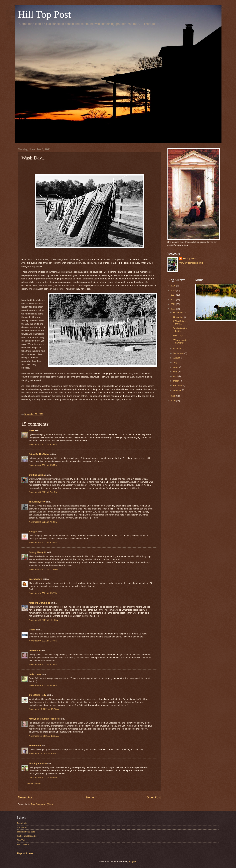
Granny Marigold (38, 552)
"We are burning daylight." (180, 341)
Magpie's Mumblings (40, 603)
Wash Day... (179, 335)
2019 (173, 401)
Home (90, 797)
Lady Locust (35, 674)
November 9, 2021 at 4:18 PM (43, 665)
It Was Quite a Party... (180, 322)
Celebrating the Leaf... (180, 329)
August (177, 358)
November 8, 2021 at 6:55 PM (43, 465)
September (179, 353)
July (175, 362)
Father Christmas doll (27, 836)
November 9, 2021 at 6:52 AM (43, 593)
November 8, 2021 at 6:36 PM (43, 445)
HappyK (33, 531)
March (177, 381)
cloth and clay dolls (26, 832)
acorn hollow (36, 579)
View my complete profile (191, 263)
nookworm (34, 650)
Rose (32, 430)
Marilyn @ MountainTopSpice (44, 719)
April (176, 376)
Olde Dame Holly (38, 695)
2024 (173, 295)
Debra (32, 630)
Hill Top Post (45, 14)
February (178, 385)
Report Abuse (25, 853)
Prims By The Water (39, 454)
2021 (173, 309)
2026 (173, 286)
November (179, 317)
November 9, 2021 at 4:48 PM (43, 685)
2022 (173, 304)
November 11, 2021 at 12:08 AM (44, 736)
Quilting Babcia (37, 475)
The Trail (21, 840)
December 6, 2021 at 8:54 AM (43, 777)
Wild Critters (23, 844)
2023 (173, 300)
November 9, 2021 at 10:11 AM (44, 620)
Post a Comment (34, 784)
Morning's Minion (38, 763)
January (177, 390)
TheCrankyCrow (37, 502)
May (176, 372)
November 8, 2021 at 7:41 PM (43, 492)
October (177, 349)
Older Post (154, 797)
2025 (173, 290)
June (176, 367)
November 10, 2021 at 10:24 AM (44, 709)
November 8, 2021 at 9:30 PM (43, 543)
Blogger (133, 861)
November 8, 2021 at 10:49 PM (44, 569)
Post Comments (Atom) (42, 804)
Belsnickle (22, 823)
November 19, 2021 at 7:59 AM (44, 754)
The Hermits (35, 745)
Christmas (22, 828)
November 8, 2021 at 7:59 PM (43, 522)
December (179, 313)
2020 (173, 396)
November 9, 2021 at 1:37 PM (43, 641)
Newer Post (26, 797)
